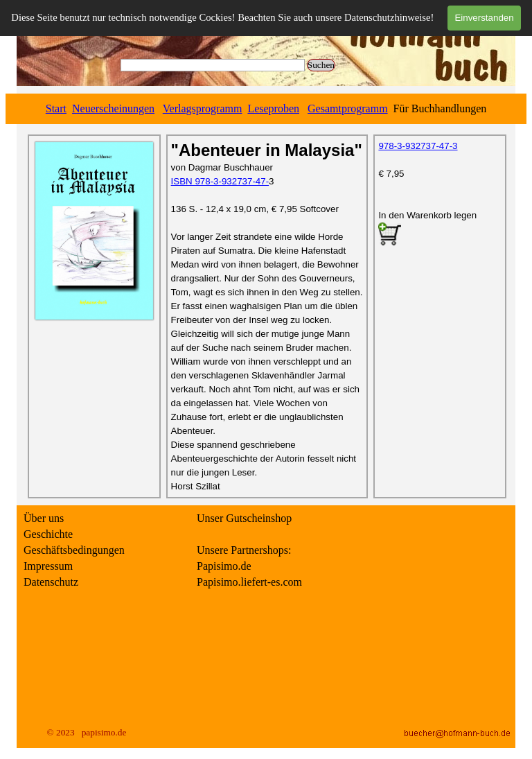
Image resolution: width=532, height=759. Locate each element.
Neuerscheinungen (113, 108)
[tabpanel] (266, 109)
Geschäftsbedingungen (74, 550)
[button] (390, 235)
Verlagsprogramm (203, 108)
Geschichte (48, 534)
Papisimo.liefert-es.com (249, 582)
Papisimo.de (224, 566)
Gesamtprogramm (348, 108)
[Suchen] (213, 65)
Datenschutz (51, 582)
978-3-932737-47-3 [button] (418, 146)
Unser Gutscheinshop (244, 518)
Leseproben (273, 108)
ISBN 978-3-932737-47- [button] (220, 181)
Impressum (48, 566)
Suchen (321, 65)
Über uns (44, 518)
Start (56, 108)
